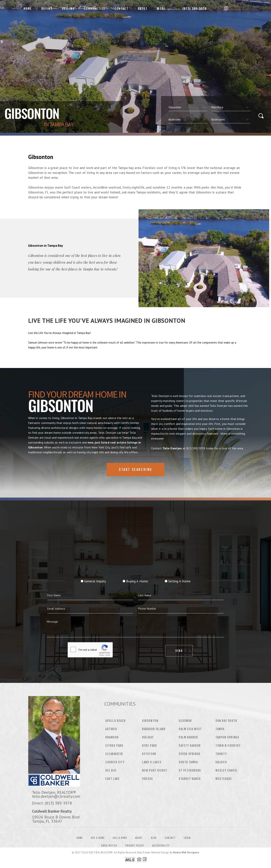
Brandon (112, 737)
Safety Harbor (190, 746)
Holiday (148, 737)
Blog (154, 838)
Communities (95, 9)
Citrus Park (114, 746)
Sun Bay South (226, 721)
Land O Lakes (152, 762)
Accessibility (161, 846)
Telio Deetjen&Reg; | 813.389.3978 (196, 9)
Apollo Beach (115, 721)
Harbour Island (154, 729)
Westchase (224, 779)
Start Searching (135, 469)
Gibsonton (150, 721)
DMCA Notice (109, 846)
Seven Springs (190, 754)
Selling (68, 9)
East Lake (113, 779)
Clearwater (114, 754)
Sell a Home (120, 838)
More (161, 9)
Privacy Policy (135, 846)
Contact (121, 9)
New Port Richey (155, 770)
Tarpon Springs (227, 737)
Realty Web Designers (186, 852)
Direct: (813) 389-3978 (52, 803)
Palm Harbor (188, 737)
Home (28, 9)
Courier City (115, 762)
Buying (47, 9)
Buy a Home (98, 838)
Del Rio (111, 770)
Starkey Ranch (190, 779)
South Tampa (188, 762)
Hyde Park (150, 746)
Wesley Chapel (227, 770)
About (143, 9)
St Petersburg (190, 770)
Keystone (149, 754)
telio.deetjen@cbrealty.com (56, 796)
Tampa (220, 729)
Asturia (111, 729)
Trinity (221, 754)
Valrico (221, 762)
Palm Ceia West (190, 729)
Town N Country (228, 746)
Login (187, 838)
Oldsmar (185, 721)
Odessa (147, 779)
